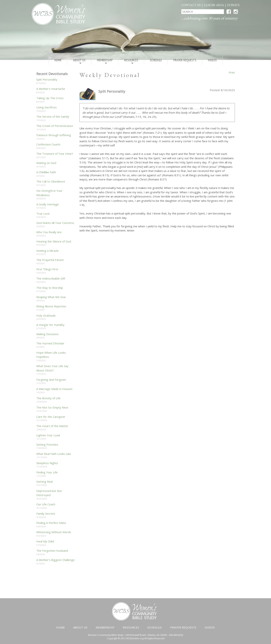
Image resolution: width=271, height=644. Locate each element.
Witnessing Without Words (54, 532)
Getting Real (44, 482)
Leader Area (214, 5)
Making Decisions (47, 334)
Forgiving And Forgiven (51, 380)
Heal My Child (45, 541)
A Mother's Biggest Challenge (56, 560)
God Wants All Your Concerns (55, 223)
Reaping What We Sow (51, 297)
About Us (79, 61)
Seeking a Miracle (47, 251)
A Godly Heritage (48, 204)
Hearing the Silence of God (54, 241)
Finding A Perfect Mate (51, 523)
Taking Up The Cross (50, 98)
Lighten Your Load (48, 435)
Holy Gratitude (46, 315)
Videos (212, 60)
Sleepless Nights (47, 463)
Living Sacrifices (47, 107)
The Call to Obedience (51, 181)
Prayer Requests (185, 60)
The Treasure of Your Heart (55, 154)
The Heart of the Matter (52, 426)
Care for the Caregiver (51, 417)
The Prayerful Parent (50, 260)
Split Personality (47, 79)
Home (58, 60)
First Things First (47, 269)
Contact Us (191, 5)
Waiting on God (46, 163)
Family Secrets (46, 513)
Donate (233, 5)
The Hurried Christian (50, 343)
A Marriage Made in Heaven (54, 389)
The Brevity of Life (48, 398)
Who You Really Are (49, 232)
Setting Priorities (47, 444)
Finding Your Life (47, 472)
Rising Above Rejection (51, 306)
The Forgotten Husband (52, 551)
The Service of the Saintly (53, 117)
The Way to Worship (50, 288)
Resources (131, 61)
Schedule (156, 60)
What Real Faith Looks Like (54, 454)
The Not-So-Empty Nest (52, 407)
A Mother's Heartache (51, 89)
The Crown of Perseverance (55, 126)
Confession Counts (48, 144)
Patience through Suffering (54, 135)
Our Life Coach (46, 504)
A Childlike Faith (46, 172)
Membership (105, 61)
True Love (43, 214)
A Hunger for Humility (50, 325)
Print (232, 72)
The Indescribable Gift (51, 278)
